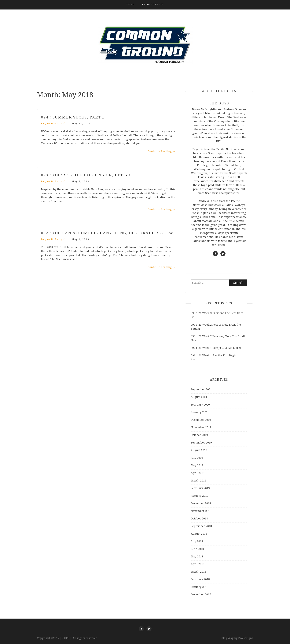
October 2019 (199, 435)
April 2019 (198, 473)
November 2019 (201, 427)
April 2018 (198, 564)
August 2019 (199, 450)
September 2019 (201, 443)
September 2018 (201, 526)
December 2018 (201, 503)
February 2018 (200, 579)
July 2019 (197, 458)
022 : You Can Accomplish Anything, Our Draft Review (107, 233)
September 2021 (201, 389)
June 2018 (197, 549)
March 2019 (198, 481)
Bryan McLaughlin (55, 124)
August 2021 (199, 397)
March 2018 (198, 572)
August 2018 (199, 534)
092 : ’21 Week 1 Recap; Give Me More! (216, 348)
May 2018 (197, 556)
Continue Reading (162, 151)
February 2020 (200, 405)
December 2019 (201, 420)
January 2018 (200, 587)
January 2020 (200, 412)
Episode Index (153, 4)
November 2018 (201, 511)
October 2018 (199, 519)
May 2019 (197, 465)
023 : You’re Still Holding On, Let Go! (86, 175)
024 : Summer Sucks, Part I (73, 117)
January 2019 (200, 496)
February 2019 (200, 488)
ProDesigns (246, 638)
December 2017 (201, 594)
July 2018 (197, 541)
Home (130, 4)
